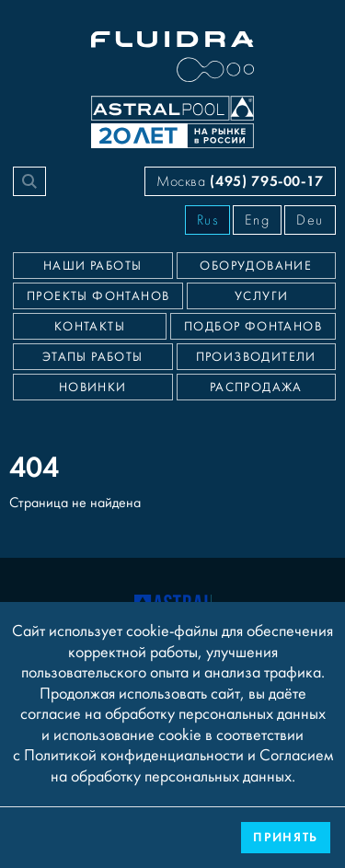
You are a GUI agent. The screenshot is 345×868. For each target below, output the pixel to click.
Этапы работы (93, 357)
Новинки (93, 388)
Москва (240, 181)
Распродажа (256, 388)
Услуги (261, 296)
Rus (208, 220)
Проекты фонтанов (98, 296)
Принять (286, 837)
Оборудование (256, 266)
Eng (257, 220)
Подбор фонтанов (253, 327)
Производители (256, 357)
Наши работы (92, 266)
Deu (310, 220)
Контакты (90, 327)
